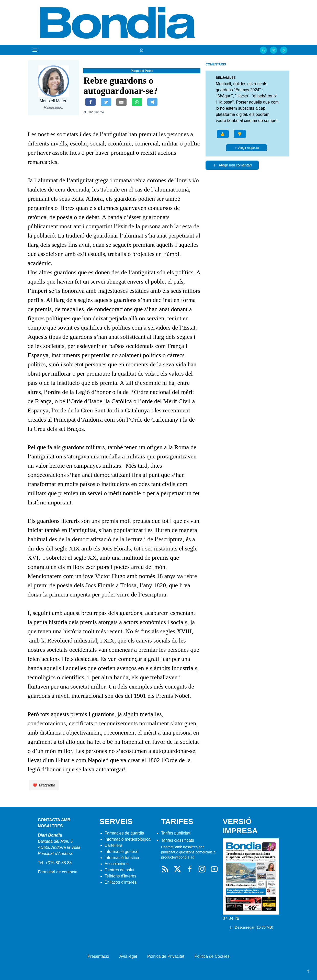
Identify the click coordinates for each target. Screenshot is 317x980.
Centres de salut (120, 870)
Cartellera (113, 845)
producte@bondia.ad (178, 857)
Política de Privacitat (166, 956)
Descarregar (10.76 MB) (251, 927)
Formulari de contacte (58, 872)
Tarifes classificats (178, 840)
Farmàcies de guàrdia (124, 833)
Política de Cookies (212, 956)
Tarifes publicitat (176, 833)
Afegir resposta (247, 148)
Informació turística (122, 858)
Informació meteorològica (128, 839)
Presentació (98, 956)
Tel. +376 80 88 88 (55, 863)
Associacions (116, 864)
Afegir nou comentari (232, 165)
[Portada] (142, 50)
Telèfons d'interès (120, 876)
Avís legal (128, 956)
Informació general (122, 852)
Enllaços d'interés (121, 882)
